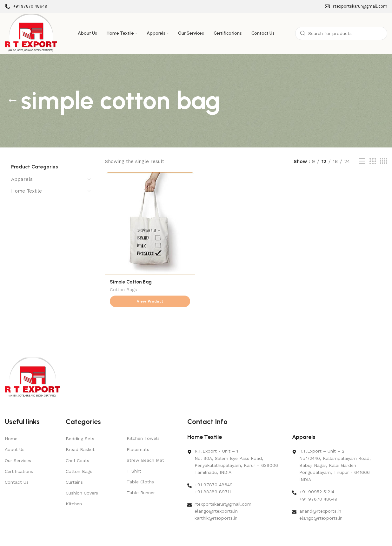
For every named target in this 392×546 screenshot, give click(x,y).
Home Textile (27, 191)
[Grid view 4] (384, 161)
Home (11, 426)
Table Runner (141, 480)
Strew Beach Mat (145, 448)
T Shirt (134, 459)
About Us (15, 437)
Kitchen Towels (143, 426)
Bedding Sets (80, 426)
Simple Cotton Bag (131, 282)
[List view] (362, 161)
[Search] (341, 33)
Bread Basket (80, 437)
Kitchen (74, 491)
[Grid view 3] (373, 161)
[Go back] (13, 101)
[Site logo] (31, 33)
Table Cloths (140, 469)
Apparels (22, 179)
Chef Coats (77, 448)
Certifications (19, 459)
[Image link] (33, 365)
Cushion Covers (82, 481)
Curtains (74, 470)
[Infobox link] (26, 7)
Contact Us (17, 470)
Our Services (18, 448)
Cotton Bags (123, 290)
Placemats (138, 437)
